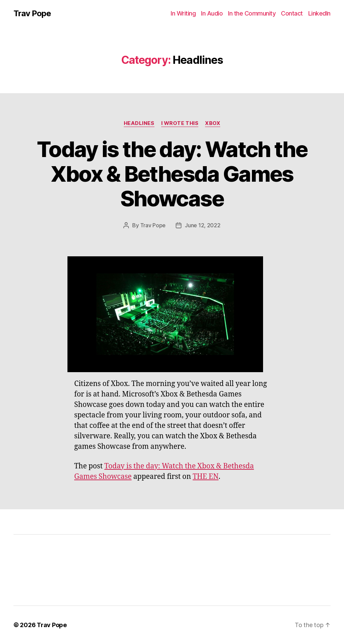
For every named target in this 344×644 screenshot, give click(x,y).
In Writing (183, 13)
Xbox (213, 123)
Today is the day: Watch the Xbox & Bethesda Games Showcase (172, 174)
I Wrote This (180, 123)
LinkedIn (319, 13)
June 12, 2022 (203, 225)
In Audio (212, 13)
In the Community (252, 13)
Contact (292, 13)
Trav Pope (32, 14)
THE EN (206, 477)
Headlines (139, 123)
